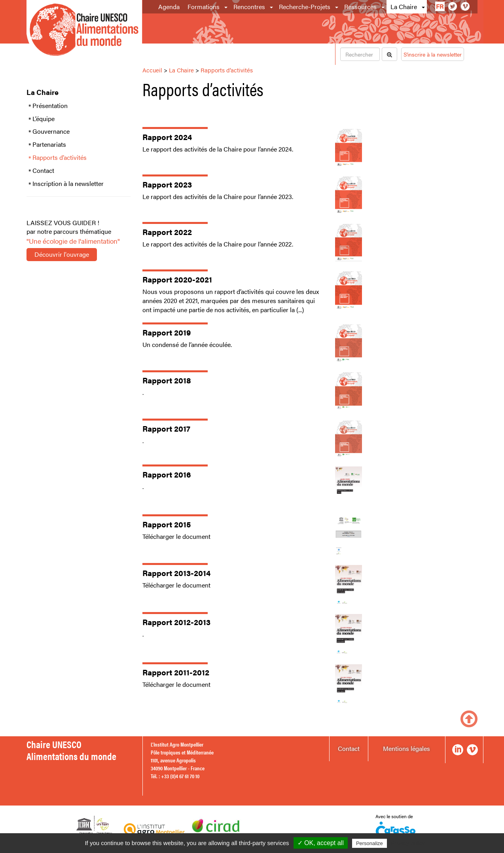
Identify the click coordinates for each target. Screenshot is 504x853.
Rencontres (249, 7)
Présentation (50, 106)
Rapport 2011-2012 (176, 672)
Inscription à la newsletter (68, 184)
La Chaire (404, 7)
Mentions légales (406, 748)
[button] (226, 7)
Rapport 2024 (167, 137)
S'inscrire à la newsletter (433, 54)
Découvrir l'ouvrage (62, 254)
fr (440, 6)
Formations (204, 7)
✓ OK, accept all (321, 843)
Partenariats (49, 144)
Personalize (369, 843)
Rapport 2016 (167, 474)
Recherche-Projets (305, 7)
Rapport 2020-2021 (177, 279)
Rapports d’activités (60, 157)
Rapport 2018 (167, 380)
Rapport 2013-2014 (176, 573)
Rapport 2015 (167, 524)
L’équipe (44, 119)
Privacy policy (408, 843)
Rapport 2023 (167, 184)
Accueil (152, 70)
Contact (43, 171)
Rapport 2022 (167, 232)
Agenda (169, 7)
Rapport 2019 (167, 332)
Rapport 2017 (166, 428)
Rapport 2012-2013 (176, 622)
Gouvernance (51, 131)
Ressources (360, 7)
